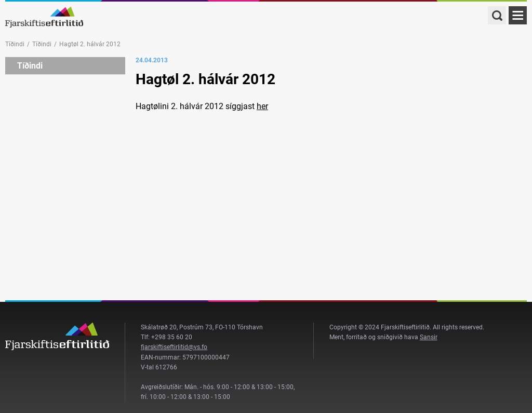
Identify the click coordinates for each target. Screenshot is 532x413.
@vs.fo (198, 347)
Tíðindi (15, 44)
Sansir (429, 337)
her (262, 106)
